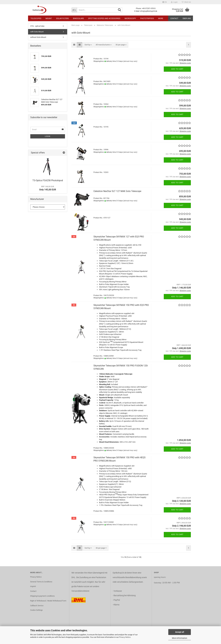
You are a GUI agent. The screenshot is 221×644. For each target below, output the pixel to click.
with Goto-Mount (37, 32)
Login (48, 136)
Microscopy (130, 18)
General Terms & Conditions (41, 582)
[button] (165, 2)
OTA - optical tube (37, 26)
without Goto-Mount (38, 37)
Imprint (33, 586)
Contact (174, 18)
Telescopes (36, 18)
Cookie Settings (36, 610)
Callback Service (37, 606)
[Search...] (74, 10)
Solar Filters (62, 18)
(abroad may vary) (130, 61)
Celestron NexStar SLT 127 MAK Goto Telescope (117, 191)
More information (180, 638)
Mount (49, 18)
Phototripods (147, 18)
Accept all (180, 632)
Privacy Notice (125, 637)
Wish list (186, 2)
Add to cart (177, 69)
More (161, 18)
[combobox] (88, 45)
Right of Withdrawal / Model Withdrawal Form (48, 601)
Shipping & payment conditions (42, 596)
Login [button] (174, 2)
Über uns (187, 18)
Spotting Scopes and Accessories (104, 18)
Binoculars (78, 18)
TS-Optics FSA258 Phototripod (48, 180)
